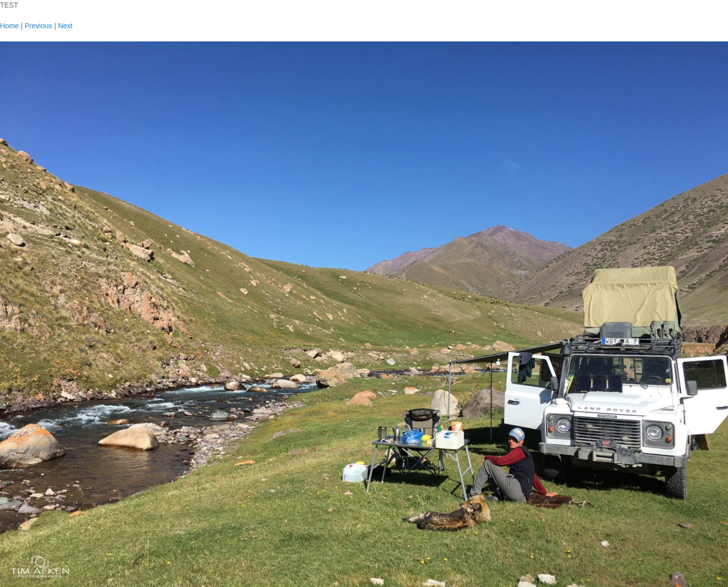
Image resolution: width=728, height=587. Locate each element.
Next (65, 26)
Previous (38, 26)
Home (9, 26)
